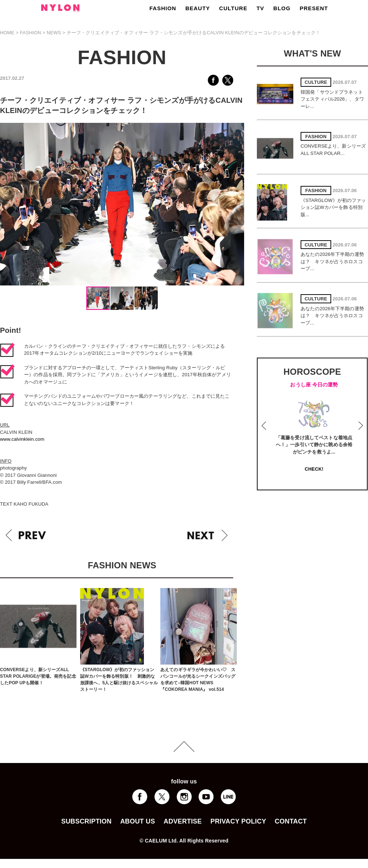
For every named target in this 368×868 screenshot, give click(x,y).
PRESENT (314, 8)
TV (260, 8)
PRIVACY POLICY (238, 821)
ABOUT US (138, 821)
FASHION (163, 8)
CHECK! (314, 469)
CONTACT (291, 821)
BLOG (282, 8)
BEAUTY (198, 8)
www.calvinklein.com (22, 439)
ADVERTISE (183, 821)
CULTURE (233, 8)
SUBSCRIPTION (86, 821)
